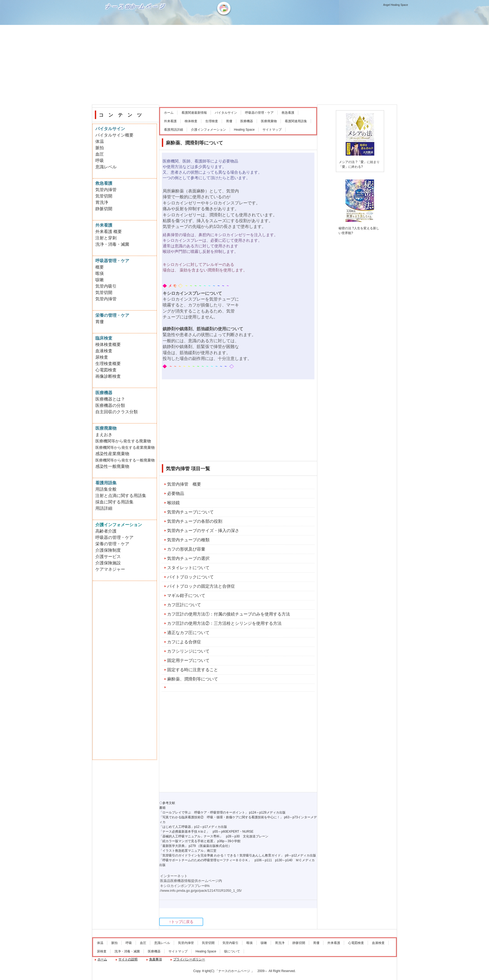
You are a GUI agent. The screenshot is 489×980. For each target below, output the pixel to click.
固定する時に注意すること (193, 670)
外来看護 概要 (109, 232)
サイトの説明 (128, 959)
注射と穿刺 (106, 238)
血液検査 (104, 351)
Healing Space (244, 130)
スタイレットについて (188, 568)
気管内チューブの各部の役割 (195, 521)
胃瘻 (229, 121)
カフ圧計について (184, 605)
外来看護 (170, 121)
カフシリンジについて (188, 651)
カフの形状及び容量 (186, 549)
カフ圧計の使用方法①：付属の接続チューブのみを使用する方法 (229, 614)
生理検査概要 (108, 364)
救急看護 (288, 113)
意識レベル (106, 167)
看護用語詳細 (174, 130)
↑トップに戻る (181, 922)
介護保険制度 (108, 550)
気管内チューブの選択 (188, 558)
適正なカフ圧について (188, 633)
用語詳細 (104, 508)
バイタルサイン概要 (114, 135)
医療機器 (247, 121)
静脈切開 (104, 209)
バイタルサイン (226, 113)
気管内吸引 (106, 286)
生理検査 (212, 121)
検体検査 (191, 121)
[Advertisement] (245, 65)
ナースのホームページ (136, 24)
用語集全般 (106, 489)
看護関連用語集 (296, 121)
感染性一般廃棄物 (112, 466)
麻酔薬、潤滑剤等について (193, 679)
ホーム (169, 113)
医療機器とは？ (110, 399)
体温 (100, 141)
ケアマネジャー (110, 569)
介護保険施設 (108, 563)
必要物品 (176, 493)
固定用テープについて (188, 660)
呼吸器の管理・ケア (259, 113)
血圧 (100, 154)
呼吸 (100, 161)
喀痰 (100, 273)
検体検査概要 (108, 344)
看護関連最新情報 (194, 113)
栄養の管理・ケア (112, 544)
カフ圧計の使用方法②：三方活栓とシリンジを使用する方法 (224, 623)
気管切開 (104, 196)
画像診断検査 (108, 376)
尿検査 (102, 357)
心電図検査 (106, 370)
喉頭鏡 (174, 503)
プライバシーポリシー (189, 959)
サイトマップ (272, 130)
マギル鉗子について (186, 596)
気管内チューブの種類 (188, 540)
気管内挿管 (106, 190)
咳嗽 (100, 280)
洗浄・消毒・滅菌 (112, 244)
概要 (100, 267)
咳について (232, 951)
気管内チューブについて (190, 512)
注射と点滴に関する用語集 (121, 496)
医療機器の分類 (110, 405)
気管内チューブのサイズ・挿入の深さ (203, 531)
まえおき (104, 435)
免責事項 (155, 959)
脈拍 (100, 148)
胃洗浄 (102, 202)
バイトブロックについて (190, 577)
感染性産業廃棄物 (112, 454)
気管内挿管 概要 (184, 484)
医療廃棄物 (269, 121)
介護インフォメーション (208, 130)
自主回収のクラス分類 (117, 412)
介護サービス (108, 557)
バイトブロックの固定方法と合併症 (201, 586)
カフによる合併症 (184, 642)
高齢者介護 (106, 531)
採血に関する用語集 (114, 502)
